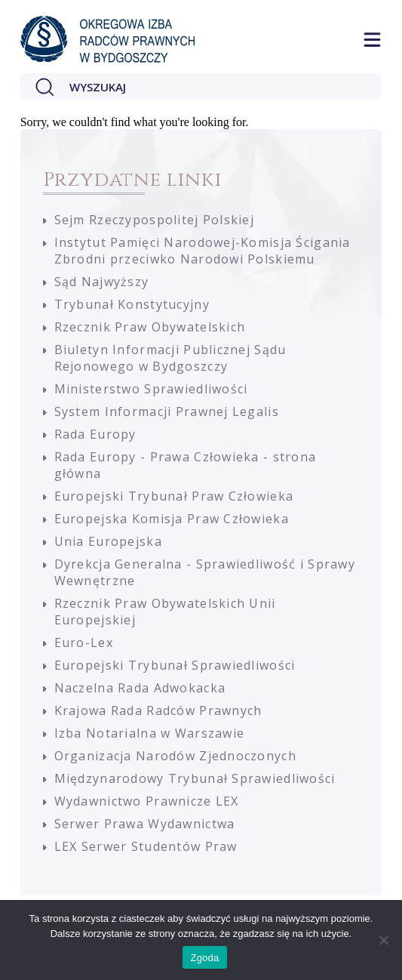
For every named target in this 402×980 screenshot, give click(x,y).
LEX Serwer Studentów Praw (146, 846)
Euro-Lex (84, 643)
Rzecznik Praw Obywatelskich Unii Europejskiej (165, 612)
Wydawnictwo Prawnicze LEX (147, 801)
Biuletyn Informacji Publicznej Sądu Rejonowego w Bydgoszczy (170, 358)
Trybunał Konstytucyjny (132, 304)
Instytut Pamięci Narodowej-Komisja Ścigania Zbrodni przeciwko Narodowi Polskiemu (203, 251)
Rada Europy (95, 434)
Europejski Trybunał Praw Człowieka (174, 496)
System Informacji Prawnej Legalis (167, 411)
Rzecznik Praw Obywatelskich (150, 327)
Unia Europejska (108, 541)
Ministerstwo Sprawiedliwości (151, 389)
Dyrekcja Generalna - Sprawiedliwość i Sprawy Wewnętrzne (205, 572)
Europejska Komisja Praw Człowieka (172, 519)
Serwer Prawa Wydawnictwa (145, 824)
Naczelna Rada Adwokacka (140, 688)
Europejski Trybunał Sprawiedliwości (175, 665)
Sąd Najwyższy (102, 282)
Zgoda (204, 958)
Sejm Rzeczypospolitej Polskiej (154, 220)
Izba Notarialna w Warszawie (150, 733)
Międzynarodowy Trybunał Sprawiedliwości (195, 778)
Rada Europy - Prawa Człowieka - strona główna (186, 465)
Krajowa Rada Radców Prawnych (158, 710)
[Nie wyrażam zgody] (383, 940)
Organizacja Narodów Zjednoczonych (175, 756)
